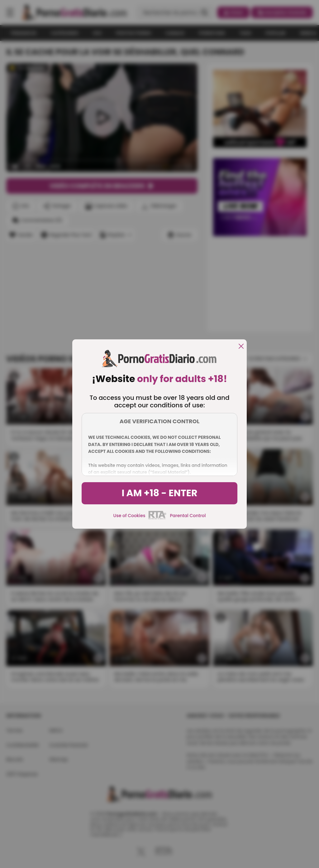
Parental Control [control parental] (188, 516)
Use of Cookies (129, 516)
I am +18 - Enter (159, 493)
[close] (241, 347)
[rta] (157, 518)
